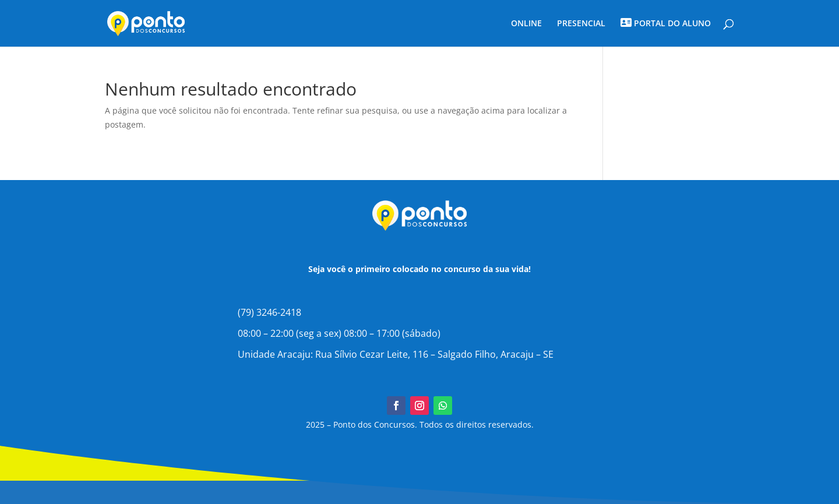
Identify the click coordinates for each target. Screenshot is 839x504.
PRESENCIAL (581, 24)
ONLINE (526, 24)
